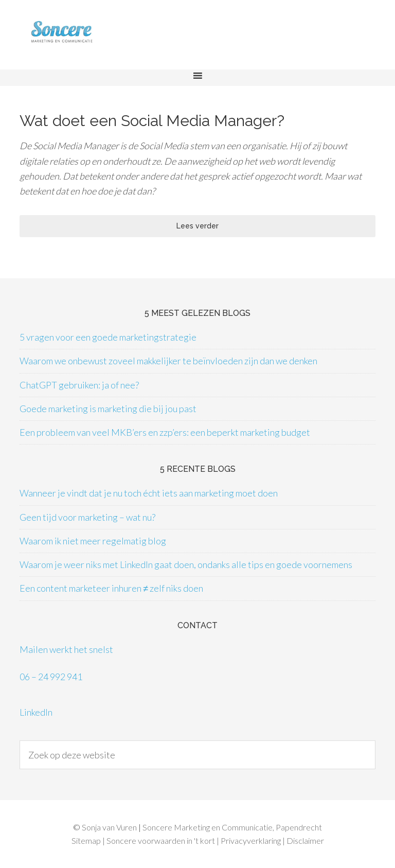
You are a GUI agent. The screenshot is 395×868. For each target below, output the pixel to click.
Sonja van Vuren (109, 827)
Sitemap (86, 840)
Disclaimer (305, 840)
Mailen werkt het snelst (66, 649)
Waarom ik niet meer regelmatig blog (93, 541)
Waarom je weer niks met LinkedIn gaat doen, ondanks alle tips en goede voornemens (186, 564)
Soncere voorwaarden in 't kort (161, 840)
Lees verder (197, 226)
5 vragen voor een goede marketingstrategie (108, 337)
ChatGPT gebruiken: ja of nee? (79, 385)
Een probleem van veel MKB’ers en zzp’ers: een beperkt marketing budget (165, 432)
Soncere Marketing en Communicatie (82, 40)
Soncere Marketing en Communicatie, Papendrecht (232, 827)
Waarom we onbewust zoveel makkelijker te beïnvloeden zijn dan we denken (168, 361)
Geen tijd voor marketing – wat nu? (87, 517)
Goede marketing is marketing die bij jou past (108, 409)
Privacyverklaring (251, 840)
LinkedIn (36, 712)
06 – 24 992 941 (51, 677)
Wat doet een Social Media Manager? (152, 121)
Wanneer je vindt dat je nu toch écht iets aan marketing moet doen (149, 493)
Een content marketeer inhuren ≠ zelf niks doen (111, 588)
